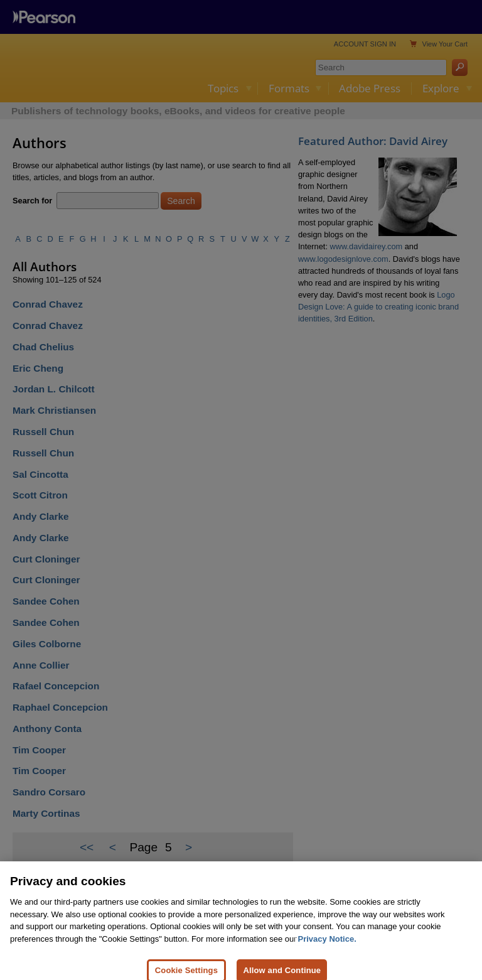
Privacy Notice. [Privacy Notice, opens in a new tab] (327, 948)
